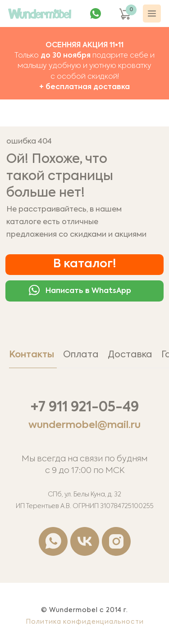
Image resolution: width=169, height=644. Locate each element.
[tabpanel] (84, 478)
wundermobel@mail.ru (84, 425)
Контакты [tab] (32, 355)
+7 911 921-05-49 (85, 408)
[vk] (85, 541)
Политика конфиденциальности (85, 622)
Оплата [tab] (81, 355)
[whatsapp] (53, 541)
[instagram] (116, 541)
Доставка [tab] (130, 355)
